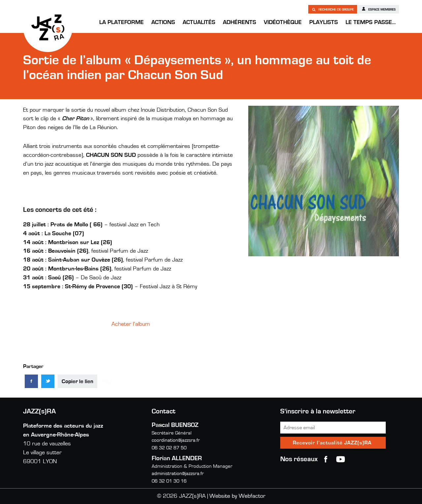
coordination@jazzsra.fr (176, 440)
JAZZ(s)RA (48, 27)
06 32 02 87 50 (169, 448)
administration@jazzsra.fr (178, 474)
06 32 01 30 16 (169, 481)
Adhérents (240, 22)
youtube (341, 459)
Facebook (326, 459)
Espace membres (378, 9)
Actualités (199, 22)
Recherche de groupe (333, 9)
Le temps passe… (371, 22)
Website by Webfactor (237, 496)
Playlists (324, 22)
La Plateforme (121, 22)
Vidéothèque (283, 22)
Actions (163, 22)
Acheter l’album (131, 324)
